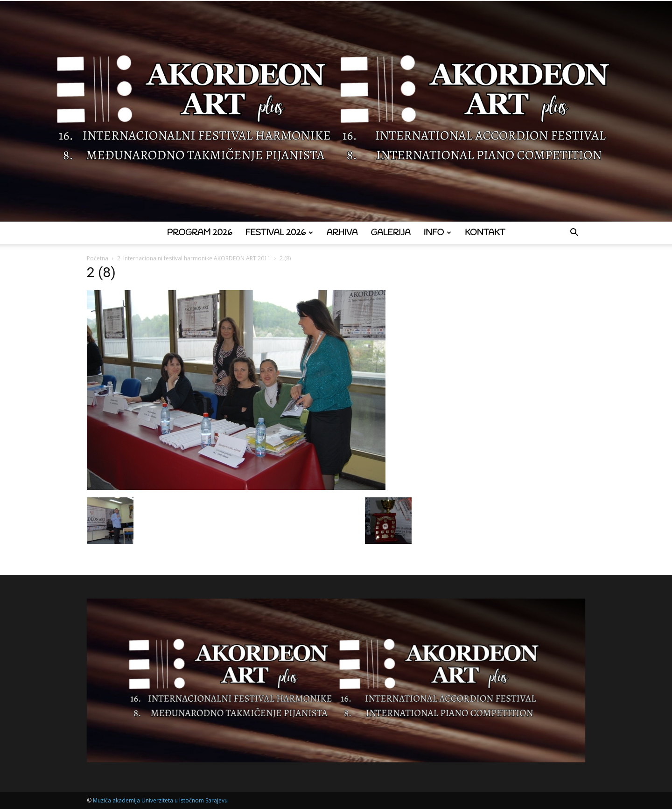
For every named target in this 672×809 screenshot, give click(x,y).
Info (437, 233)
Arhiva (342, 233)
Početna (98, 258)
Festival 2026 (279, 233)
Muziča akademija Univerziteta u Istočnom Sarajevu (160, 800)
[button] (574, 234)
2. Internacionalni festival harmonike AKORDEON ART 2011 (194, 258)
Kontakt (485, 233)
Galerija (391, 233)
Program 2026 (200, 233)
